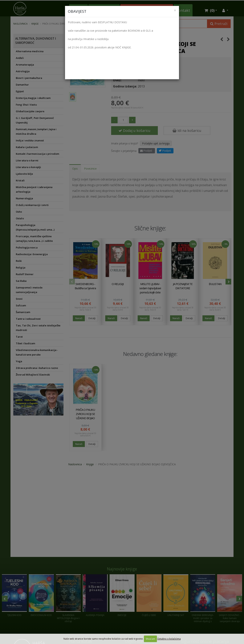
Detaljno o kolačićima (169, 639)
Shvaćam (150, 639)
